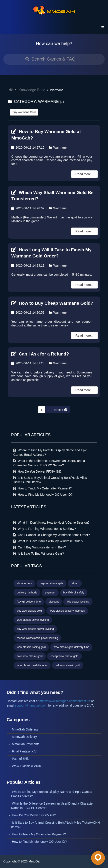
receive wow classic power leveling (37, 638)
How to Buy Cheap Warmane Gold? (52, 303)
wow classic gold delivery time (71, 647)
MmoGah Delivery (24, 737)
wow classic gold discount (32, 665)
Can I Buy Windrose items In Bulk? (40, 547)
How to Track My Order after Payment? (43, 488)
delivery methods (27, 593)
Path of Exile (21, 759)
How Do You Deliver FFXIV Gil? (37, 471)
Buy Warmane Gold (24, 112)
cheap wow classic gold (64, 656)
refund (75, 583)
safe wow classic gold (30, 656)
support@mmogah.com (31, 705)
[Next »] (61, 410)
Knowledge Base (32, 90)
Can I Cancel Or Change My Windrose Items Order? (52, 535)
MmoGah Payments (26, 744)
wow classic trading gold (31, 647)
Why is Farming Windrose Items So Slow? (45, 529)
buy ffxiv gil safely (74, 593)
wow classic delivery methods (67, 611)
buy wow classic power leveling (35, 629)
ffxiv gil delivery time (29, 602)
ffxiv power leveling (78, 602)
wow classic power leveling (33, 620)
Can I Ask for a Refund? (40, 354)
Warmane (58, 147)
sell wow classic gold (68, 665)
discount (54, 602)
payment (50, 593)
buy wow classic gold (29, 611)
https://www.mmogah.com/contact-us (65, 701)
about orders (24, 583)
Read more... (85, 174)
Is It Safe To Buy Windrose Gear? (39, 554)
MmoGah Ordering (25, 729)
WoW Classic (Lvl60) (26, 766)
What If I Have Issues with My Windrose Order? (48, 541)
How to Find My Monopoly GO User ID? (43, 495)
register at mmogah (51, 583)
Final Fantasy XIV (24, 751)
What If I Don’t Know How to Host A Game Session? (51, 522)
